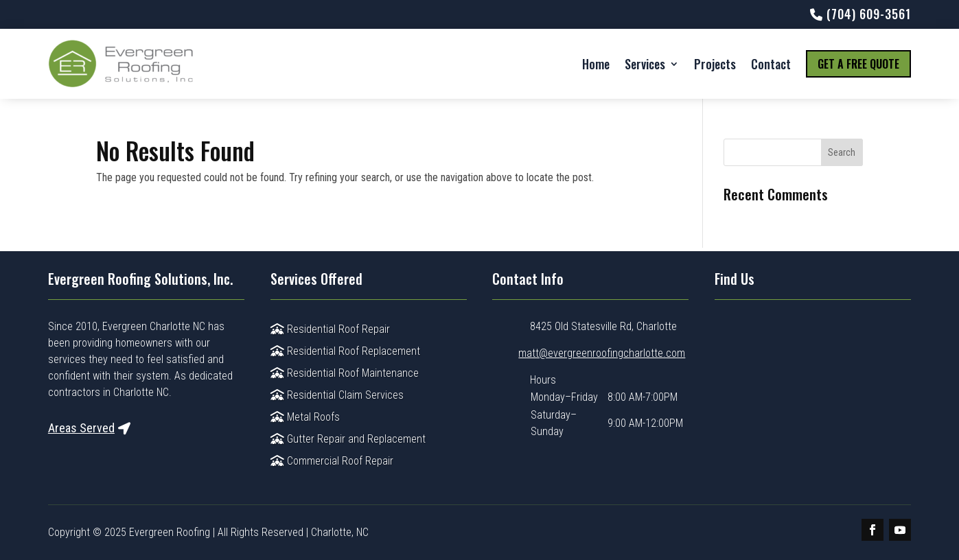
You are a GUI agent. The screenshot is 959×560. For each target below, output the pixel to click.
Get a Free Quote (858, 64)
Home (596, 64)
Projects (715, 64)
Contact (771, 64)
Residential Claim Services (337, 395)
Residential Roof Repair (330, 329)
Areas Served (81, 428)
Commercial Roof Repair (332, 461)
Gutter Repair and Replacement (348, 439)
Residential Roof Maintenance (345, 373)
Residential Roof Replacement (345, 351)
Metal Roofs (305, 417)
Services (645, 64)
